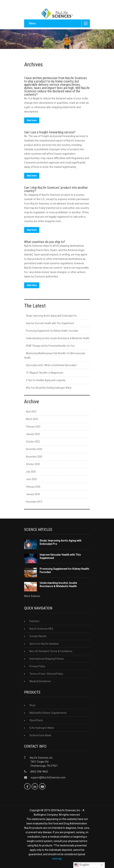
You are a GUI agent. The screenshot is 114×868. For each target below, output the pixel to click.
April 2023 (31, 412)
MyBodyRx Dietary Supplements (48, 713)
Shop (32, 705)
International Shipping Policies (47, 659)
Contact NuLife (38, 636)
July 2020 (31, 472)
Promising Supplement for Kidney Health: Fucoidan (52, 331)
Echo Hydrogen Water (42, 728)
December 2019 (34, 502)
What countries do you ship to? (45, 242)
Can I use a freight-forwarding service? (50, 132)
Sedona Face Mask (40, 735)
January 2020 (33, 494)
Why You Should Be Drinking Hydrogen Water (49, 388)
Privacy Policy (37, 666)
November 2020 (34, 457)
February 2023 (33, 427)
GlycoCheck (36, 720)
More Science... (33, 596)
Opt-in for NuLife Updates (44, 644)
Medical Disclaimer (40, 681)
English (82, 865)
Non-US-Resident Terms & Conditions (51, 651)
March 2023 (32, 419)
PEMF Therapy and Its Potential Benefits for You (50, 346)
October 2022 (33, 442)
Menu (32, 23)
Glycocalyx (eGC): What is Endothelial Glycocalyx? (51, 365)
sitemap (57, 859)
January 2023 (33, 434)
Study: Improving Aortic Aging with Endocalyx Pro (51, 316)
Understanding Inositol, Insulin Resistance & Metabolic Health (58, 338)
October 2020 (33, 464)
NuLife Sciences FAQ (41, 629)
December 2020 (34, 449)
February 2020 (33, 487)
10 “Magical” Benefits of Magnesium (45, 373)
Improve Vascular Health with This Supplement (50, 323)
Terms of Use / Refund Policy (46, 674)
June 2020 (31, 479)
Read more (32, 120)
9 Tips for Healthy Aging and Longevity (46, 380)
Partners (34, 621)
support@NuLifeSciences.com (48, 777)
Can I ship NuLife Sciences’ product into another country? (56, 189)
